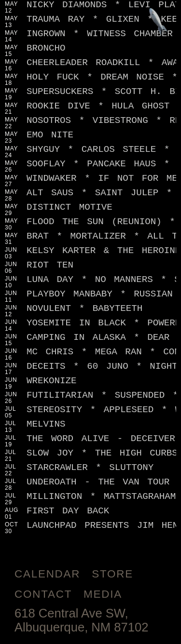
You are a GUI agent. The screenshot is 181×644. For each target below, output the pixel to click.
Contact (43, 594)
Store (112, 574)
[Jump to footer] (159, 22)
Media (103, 594)
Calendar (47, 574)
